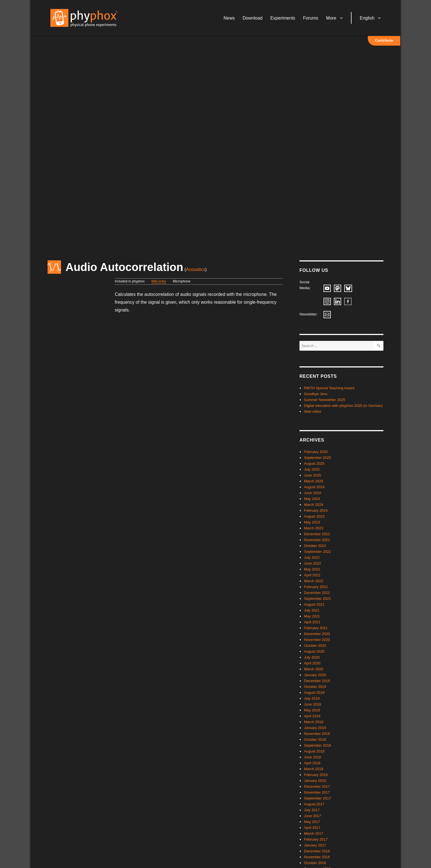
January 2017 (315, 845)
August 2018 (314, 751)
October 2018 (315, 740)
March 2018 (314, 769)
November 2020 (317, 640)
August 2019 (314, 693)
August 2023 (314, 516)
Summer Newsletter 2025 (325, 400)
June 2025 (312, 475)
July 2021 (312, 610)
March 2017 (314, 833)
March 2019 (314, 722)
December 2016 (317, 851)
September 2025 (317, 458)
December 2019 (317, 681)
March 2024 (314, 505)
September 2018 (317, 745)
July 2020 (312, 657)
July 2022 (312, 557)
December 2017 (317, 786)
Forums (311, 18)
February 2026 (316, 452)
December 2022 (317, 534)
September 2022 (317, 552)
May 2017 (312, 822)
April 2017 (312, 828)
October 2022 (315, 546)
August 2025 (314, 464)
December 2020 (317, 634)
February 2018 (316, 775)
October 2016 (315, 863)
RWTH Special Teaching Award (329, 388)
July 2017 (312, 810)
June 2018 (312, 757)
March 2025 (314, 481)
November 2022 (317, 540)
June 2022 (312, 563)
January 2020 (315, 675)
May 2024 (312, 499)
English (367, 18)
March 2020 (314, 669)
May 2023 (312, 522)
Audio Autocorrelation (124, 267)
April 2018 (312, 763)
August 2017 (314, 804)
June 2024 (312, 493)
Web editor (313, 411)
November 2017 (317, 792)
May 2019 (312, 710)
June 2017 (312, 816)
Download (253, 18)
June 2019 (312, 704)
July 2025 (312, 469)
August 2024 (314, 487)
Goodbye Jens (316, 394)
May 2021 (312, 616)
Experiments (283, 18)
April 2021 (312, 622)
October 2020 (315, 646)
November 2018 (317, 734)
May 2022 (312, 569)
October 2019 (315, 687)
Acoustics (196, 269)
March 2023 (314, 528)
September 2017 (317, 798)
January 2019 (315, 728)
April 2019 (312, 716)
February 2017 (316, 839)
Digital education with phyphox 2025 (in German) (343, 406)
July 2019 (312, 698)
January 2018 (315, 781)
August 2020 (314, 651)
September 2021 (317, 599)
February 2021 (316, 628)
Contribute (384, 40)
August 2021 (314, 604)
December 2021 (317, 593)
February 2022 (316, 587)
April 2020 (312, 663)
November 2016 (317, 857)
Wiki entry (159, 281)
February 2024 (316, 510)
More (331, 18)
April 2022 (312, 575)
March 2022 (314, 581)
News (229, 18)
